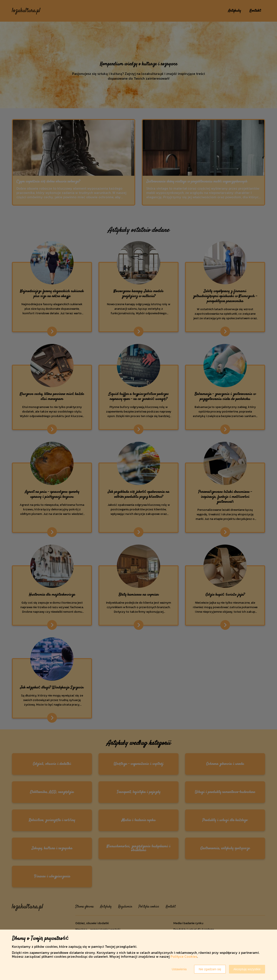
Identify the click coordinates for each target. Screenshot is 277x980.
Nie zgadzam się (210, 969)
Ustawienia (179, 969)
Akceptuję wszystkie (247, 969)
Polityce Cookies (184, 956)
